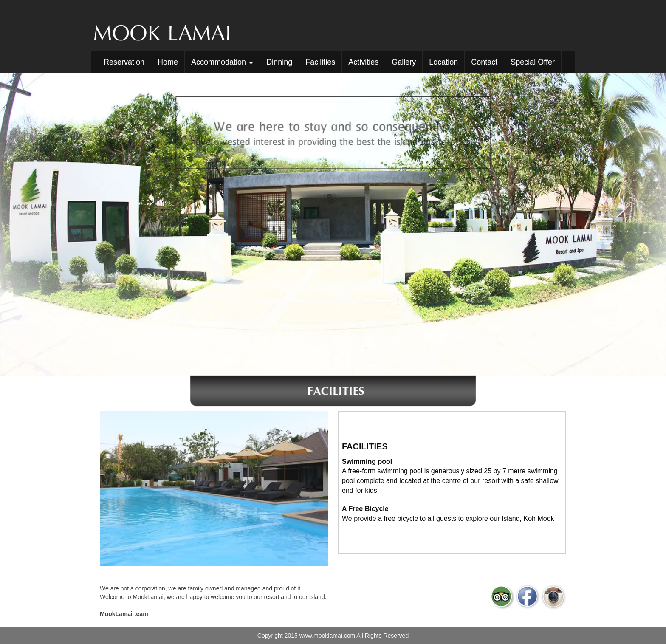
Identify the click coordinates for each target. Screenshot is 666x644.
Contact (484, 62)
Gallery (404, 62)
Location (443, 62)
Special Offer (533, 62)
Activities (363, 62)
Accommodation (222, 62)
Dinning (279, 62)
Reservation (124, 62)
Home (168, 62)
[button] (50, 224)
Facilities (320, 62)
